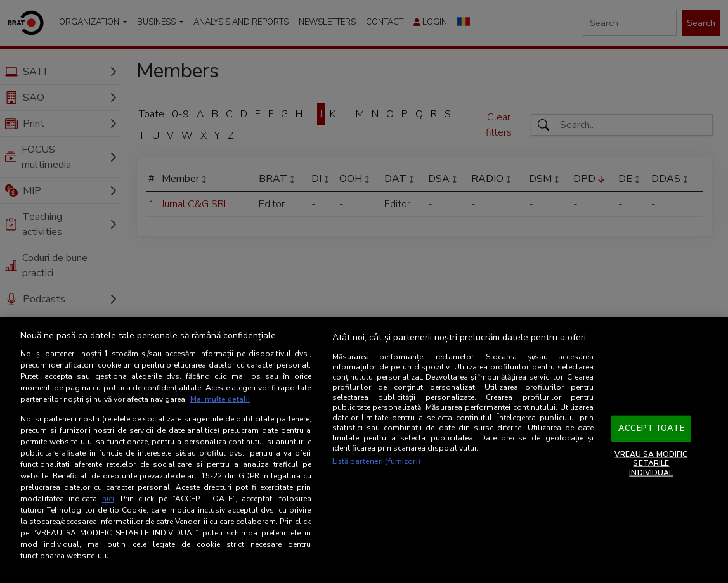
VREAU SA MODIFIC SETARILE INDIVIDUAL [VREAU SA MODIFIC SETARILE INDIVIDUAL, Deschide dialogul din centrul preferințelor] (651, 464)
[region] (364, 451)
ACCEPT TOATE (651, 428)
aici (108, 499)
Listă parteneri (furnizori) (376, 462)
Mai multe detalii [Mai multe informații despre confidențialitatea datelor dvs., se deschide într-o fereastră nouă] (220, 400)
